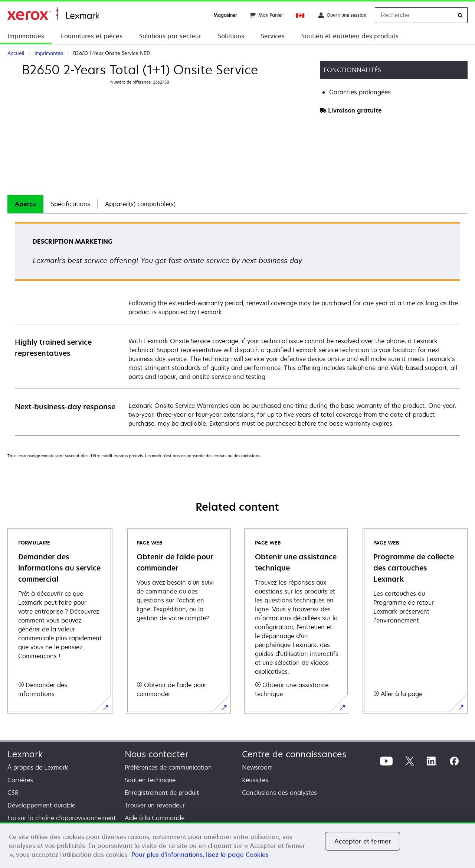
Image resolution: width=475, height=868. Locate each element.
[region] (237, 845)
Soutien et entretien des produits (350, 36)
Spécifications (71, 204)
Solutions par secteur (170, 36)
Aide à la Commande (155, 818)
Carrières (20, 780)
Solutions (231, 36)
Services (273, 36)
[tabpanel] (237, 329)
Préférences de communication (168, 767)
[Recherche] (460, 15)
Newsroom (257, 767)
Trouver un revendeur (155, 805)
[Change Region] (301, 15)
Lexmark (25, 754)
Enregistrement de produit (162, 793)
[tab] (25, 204)
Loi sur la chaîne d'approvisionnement (62, 818)
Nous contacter (157, 754)
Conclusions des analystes (279, 793)
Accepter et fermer (363, 841)
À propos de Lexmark (38, 767)
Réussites (255, 780)
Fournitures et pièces (92, 36)
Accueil (53, 14)
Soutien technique (150, 780)
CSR (13, 793)
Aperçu (25, 204)
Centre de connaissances (294, 754)
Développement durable (41, 805)
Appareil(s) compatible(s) (140, 204)
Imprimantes (26, 36)
